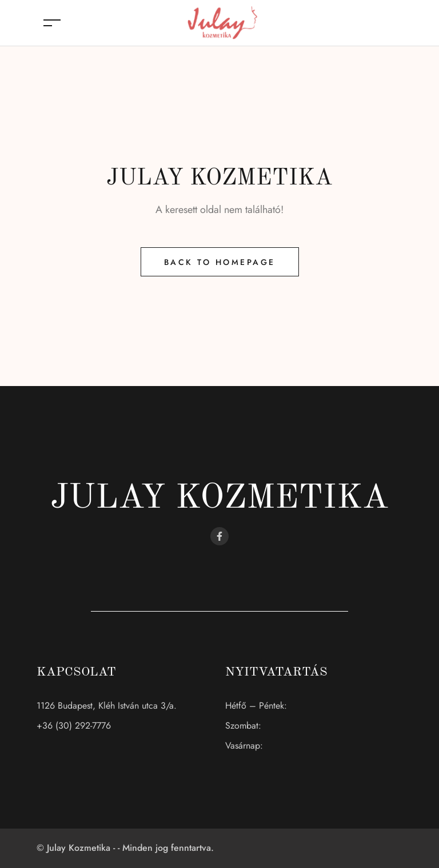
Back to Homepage (220, 262)
